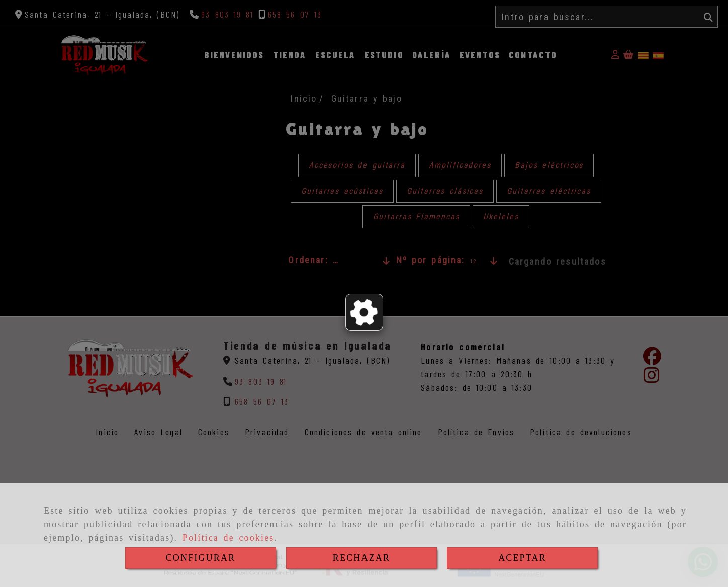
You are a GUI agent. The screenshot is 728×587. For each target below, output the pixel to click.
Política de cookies (229, 538)
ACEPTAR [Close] (522, 558)
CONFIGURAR (201, 558)
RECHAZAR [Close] (361, 558)
